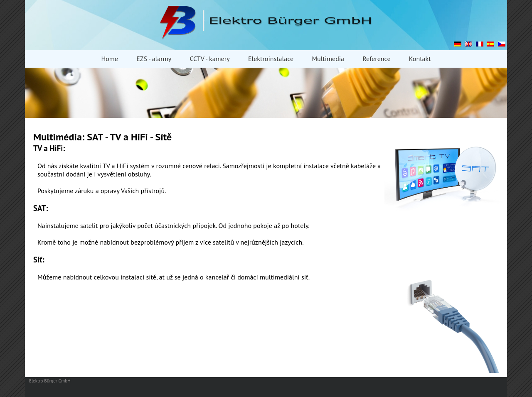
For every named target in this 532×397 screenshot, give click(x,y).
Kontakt (420, 59)
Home (109, 59)
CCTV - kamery (209, 59)
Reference (376, 59)
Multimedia (328, 59)
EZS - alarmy (154, 59)
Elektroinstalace (271, 59)
